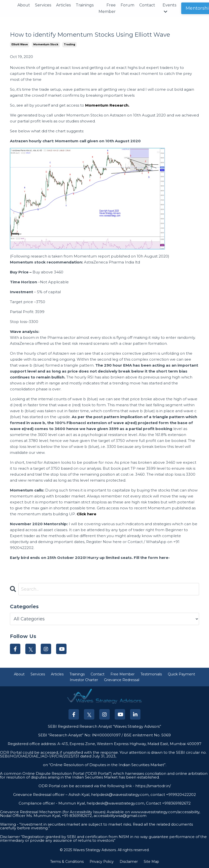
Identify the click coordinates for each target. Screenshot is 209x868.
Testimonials (151, 674)
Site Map (151, 862)
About (24, 5)
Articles (63, 5)
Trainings (85, 5)
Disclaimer (129, 862)
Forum (127, 5)
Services (43, 5)
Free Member (107, 8)
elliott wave (20, 44)
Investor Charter (84, 680)
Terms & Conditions (67, 862)
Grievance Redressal (122, 680)
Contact (147, 5)
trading (70, 44)
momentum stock (46, 44)
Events (169, 8)
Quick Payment (181, 674)
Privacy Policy (102, 862)
